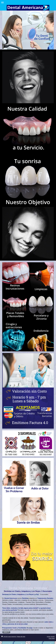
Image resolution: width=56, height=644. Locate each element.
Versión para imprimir (9, 637)
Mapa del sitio (21, 637)
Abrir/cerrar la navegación (28, 2)
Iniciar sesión (51, 637)
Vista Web (52, 638)
